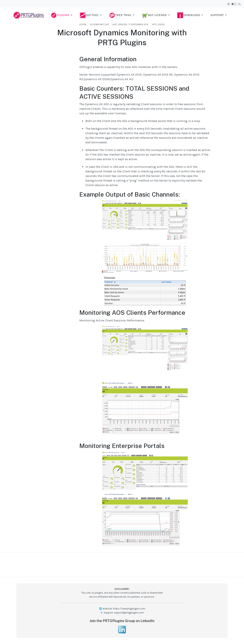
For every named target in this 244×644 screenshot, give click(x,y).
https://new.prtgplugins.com (129, 609)
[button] (62, 15)
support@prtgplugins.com (129, 613)
